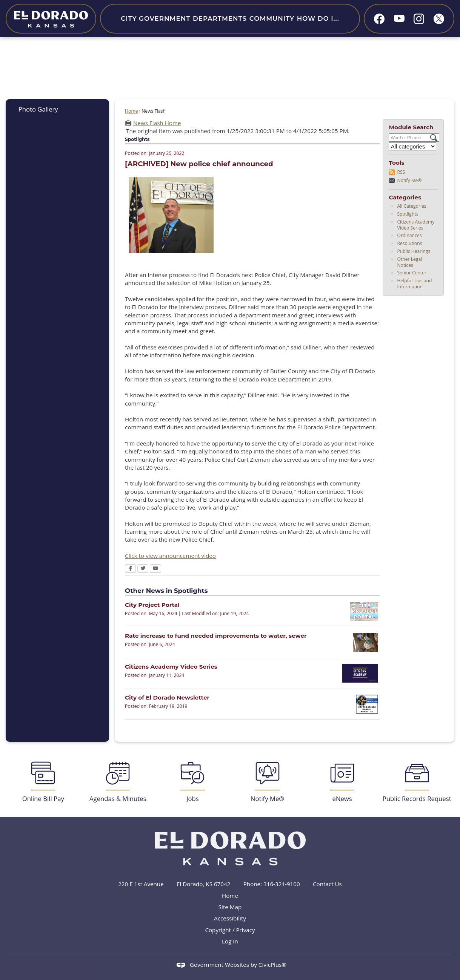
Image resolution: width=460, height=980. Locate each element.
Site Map (230, 907)
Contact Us (327, 884)
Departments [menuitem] (220, 18)
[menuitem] (57, 109)
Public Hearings (414, 251)
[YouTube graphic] (399, 18)
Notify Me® (409, 180)
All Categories (412, 206)
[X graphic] (439, 19)
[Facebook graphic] (379, 19)
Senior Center (412, 273)
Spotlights (408, 214)
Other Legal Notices (409, 262)
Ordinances (409, 235)
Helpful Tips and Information (414, 284)
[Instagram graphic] (419, 19)
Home (131, 111)
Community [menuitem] (272, 18)
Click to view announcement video (170, 556)
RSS (401, 172)
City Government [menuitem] (155, 18)
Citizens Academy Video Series (416, 225)
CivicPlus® (272, 965)
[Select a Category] (412, 146)
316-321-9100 (282, 884)
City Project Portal (152, 605)
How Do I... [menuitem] (318, 18)
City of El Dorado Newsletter (167, 697)
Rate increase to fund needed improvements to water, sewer (216, 636)
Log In (230, 941)
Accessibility (230, 918)
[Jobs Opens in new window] (192, 782)
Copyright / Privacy (230, 930)
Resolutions (409, 243)
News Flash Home (157, 123)
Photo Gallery (38, 109)
